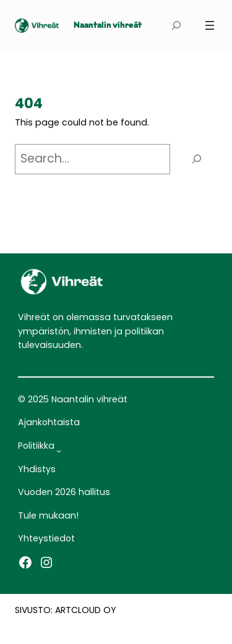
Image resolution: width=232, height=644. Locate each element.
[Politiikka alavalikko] (59, 451)
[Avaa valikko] (210, 25)
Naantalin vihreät (108, 26)
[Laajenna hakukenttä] (176, 26)
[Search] (197, 159)
